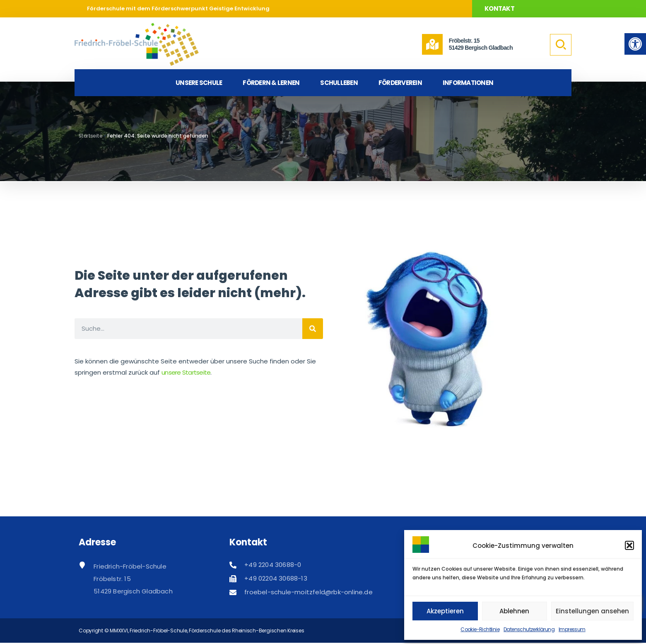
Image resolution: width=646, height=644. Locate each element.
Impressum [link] (572, 629)
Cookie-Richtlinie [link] (480, 629)
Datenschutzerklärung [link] (529, 629)
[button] (629, 545)
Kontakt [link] (499, 8)
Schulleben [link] (339, 83)
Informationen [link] (468, 83)
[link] (635, 44)
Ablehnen (514, 611)
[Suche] (313, 329)
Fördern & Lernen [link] (271, 83)
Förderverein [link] (400, 83)
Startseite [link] (90, 136)
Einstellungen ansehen (592, 611)
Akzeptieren (445, 611)
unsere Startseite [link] (186, 372)
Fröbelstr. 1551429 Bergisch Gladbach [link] (481, 44)
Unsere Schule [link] (199, 83)
